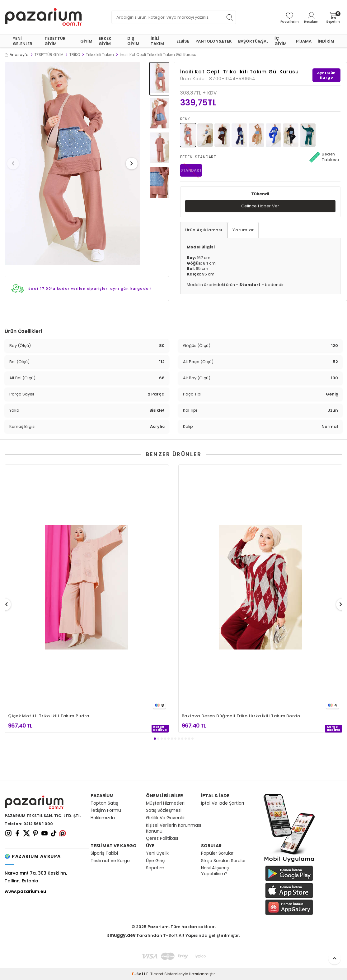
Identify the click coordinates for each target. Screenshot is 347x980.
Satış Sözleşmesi (164, 810)
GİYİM (86, 41)
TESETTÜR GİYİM (55, 41)
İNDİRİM (326, 41)
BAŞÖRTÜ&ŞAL (253, 41)
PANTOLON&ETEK (214, 41)
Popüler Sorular (217, 853)
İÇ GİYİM (281, 41)
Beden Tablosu (324, 157)
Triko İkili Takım (100, 55)
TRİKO (75, 55)
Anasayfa (17, 55)
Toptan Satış (104, 803)
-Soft (139, 974)
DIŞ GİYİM (133, 41)
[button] (15, 164)
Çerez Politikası (162, 838)
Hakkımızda (103, 818)
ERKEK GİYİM (105, 41)
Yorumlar (243, 230)
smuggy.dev (121, 935)
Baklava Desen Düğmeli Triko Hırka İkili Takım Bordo (241, 716)
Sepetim (155, 868)
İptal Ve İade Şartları (223, 803)
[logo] (43, 17)
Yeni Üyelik (157, 853)
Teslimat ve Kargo (110, 861)
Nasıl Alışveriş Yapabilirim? (215, 871)
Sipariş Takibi (104, 853)
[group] (72, 163)
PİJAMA (304, 41)
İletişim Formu (106, 810)
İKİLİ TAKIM (157, 41)
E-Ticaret (155, 974)
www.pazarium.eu (25, 891)
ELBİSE (183, 41)
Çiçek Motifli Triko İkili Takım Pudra (49, 716)
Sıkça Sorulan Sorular (223, 861)
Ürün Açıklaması (204, 230)
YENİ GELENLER (23, 41)
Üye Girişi (156, 861)
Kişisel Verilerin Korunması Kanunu (173, 828)
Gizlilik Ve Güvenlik (165, 818)
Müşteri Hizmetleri (165, 803)
